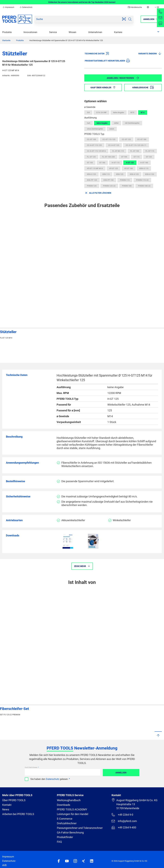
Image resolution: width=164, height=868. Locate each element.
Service (53, 32)
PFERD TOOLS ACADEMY (72, 809)
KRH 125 (120, 174)
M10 (132, 113)
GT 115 (137, 157)
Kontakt (7, 805)
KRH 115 (106, 174)
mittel (116, 123)
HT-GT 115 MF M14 (95, 168)
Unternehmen (95, 32)
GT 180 (102, 163)
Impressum (8, 7)
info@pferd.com (124, 821)
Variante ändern (150, 53)
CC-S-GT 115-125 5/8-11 (136, 145)
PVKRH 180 (127, 186)
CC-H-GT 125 (114, 145)
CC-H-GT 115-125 (94, 145)
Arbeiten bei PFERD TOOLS (18, 814)
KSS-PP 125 (92, 180)
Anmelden (121, 773)
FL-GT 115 (150, 151)
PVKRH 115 (125, 180)
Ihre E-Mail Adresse (31, 767)
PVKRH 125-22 (109, 186)
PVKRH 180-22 (144, 186)
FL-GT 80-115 (118, 151)
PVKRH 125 (92, 186)
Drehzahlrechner (67, 823)
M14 (143, 113)
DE (157, 7)
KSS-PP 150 (109, 180)
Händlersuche (135, 7)
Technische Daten (97, 53)
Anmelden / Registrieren (123, 78)
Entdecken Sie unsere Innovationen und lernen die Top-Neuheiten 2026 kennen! (82, 2)
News (6, 809)
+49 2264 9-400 (124, 828)
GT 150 (90, 163)
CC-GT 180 (142, 139)
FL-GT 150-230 (108, 157)
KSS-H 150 (150, 174)
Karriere (118, 32)
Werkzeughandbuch (69, 800)
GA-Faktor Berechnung (70, 833)
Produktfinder (65, 837)
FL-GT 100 (135, 151)
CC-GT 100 (91, 139)
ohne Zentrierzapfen (95, 129)
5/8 (88, 113)
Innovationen (30, 32)
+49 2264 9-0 (122, 815)
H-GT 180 (144, 163)
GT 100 (124, 157)
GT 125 (149, 157)
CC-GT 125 (126, 139)
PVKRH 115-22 (142, 180)
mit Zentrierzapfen (132, 123)
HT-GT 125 (114, 168)
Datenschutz (26, 7)
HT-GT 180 (129, 168)
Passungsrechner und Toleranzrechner (80, 828)
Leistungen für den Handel (73, 814)
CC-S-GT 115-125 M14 (96, 151)
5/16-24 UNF (101, 113)
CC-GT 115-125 (109, 139)
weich (112, 129)
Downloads (64, 805)
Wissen (72, 32)
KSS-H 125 (134, 174)
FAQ (59, 842)
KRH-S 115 (144, 168)
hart (89, 123)
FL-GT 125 (91, 157)
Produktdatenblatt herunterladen (107, 61)
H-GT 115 (116, 163)
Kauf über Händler (103, 88)
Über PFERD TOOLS (14, 800)
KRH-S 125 (91, 174)
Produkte (7, 32)
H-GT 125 (130, 163)
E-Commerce (65, 819)
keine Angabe (119, 113)
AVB (4, 865)
